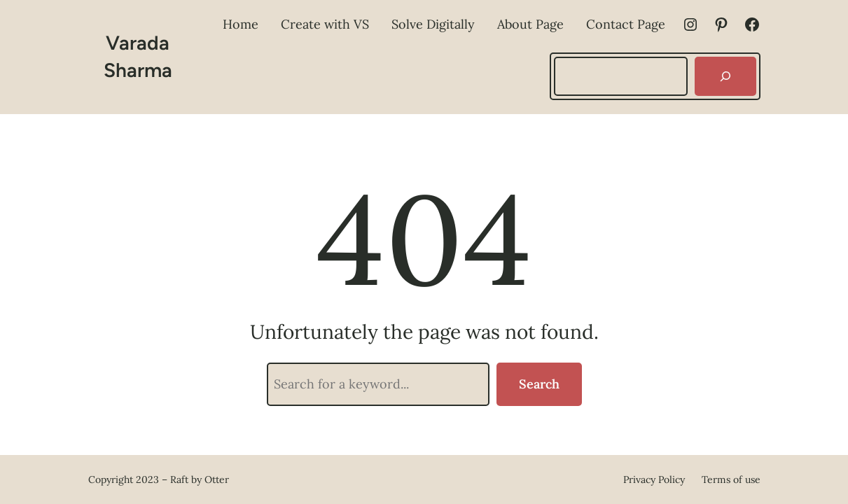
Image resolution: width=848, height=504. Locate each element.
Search (539, 384)
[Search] (725, 76)
